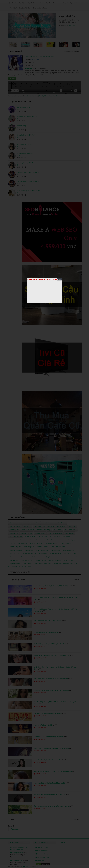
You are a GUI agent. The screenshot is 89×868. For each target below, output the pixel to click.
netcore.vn (46, 304)
